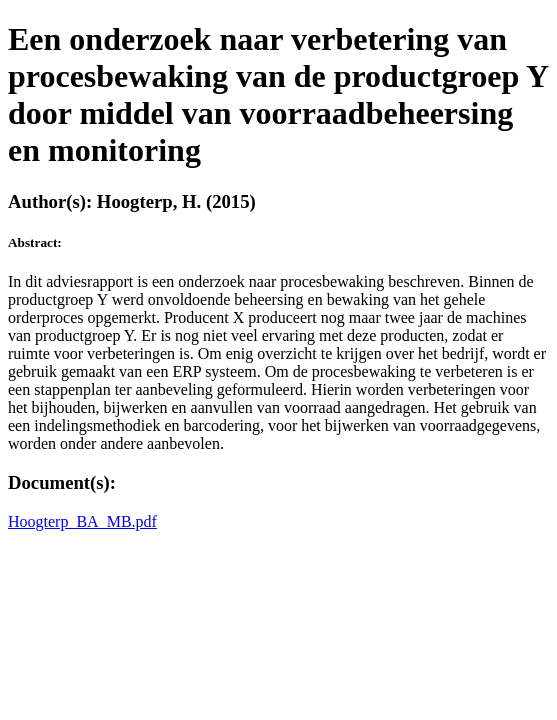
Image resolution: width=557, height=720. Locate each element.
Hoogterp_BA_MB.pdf (82, 521)
